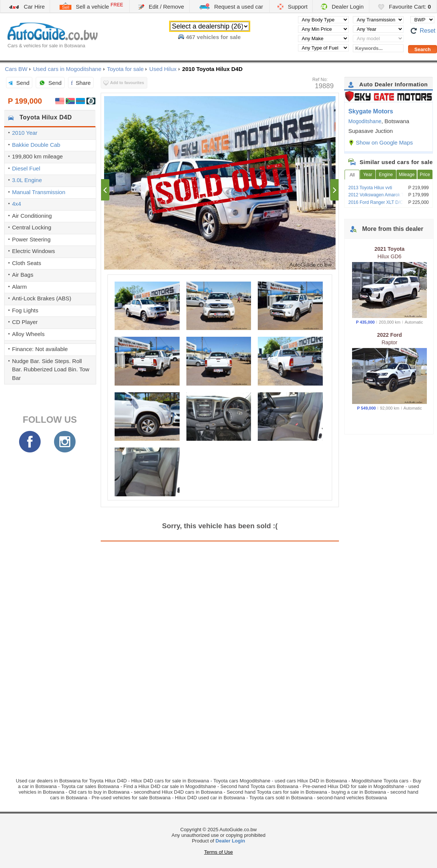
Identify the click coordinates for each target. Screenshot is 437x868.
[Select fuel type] (323, 48)
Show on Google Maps (384, 142)
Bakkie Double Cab (36, 145)
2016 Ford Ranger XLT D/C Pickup (383, 202)
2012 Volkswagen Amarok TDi (378, 195)
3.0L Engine (27, 180)
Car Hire (26, 7)
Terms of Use (218, 852)
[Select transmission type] (378, 20)
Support (293, 7)
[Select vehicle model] (378, 38)
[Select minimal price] (323, 29)
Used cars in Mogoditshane (67, 69)
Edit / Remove (161, 7)
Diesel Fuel (26, 168)
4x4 (17, 204)
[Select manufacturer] (323, 38)
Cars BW (16, 69)
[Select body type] (323, 20)
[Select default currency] (422, 20)
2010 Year (25, 133)
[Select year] (378, 29)
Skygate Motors (371, 111)
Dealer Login (342, 7)
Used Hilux (163, 69)
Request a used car (231, 6)
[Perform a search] (423, 49)
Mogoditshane (365, 121)
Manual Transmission (39, 192)
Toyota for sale (126, 69)
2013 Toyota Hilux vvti (370, 188)
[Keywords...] (378, 48)
